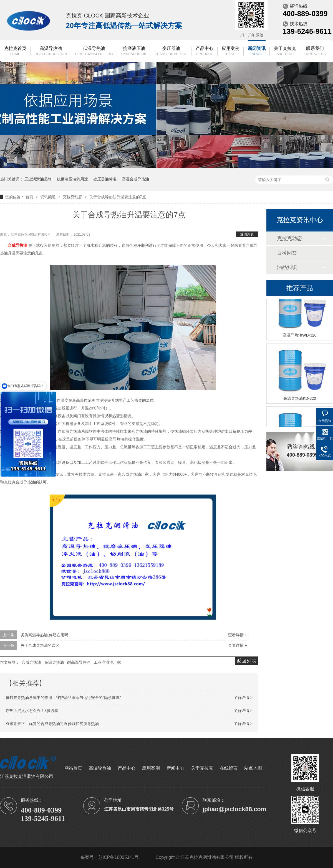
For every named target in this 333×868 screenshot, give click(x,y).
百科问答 (287, 253)
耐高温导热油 (79, 662)
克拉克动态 (73, 197)
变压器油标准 (105, 179)
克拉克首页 (15, 51)
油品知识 (287, 267)
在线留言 (229, 768)
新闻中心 (175, 768)
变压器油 (171, 51)
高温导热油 (51, 51)
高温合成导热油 (135, 179)
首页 (30, 197)
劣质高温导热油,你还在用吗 (44, 635)
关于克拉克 (285, 51)
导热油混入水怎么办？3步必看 (32, 711)
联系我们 (315, 51)
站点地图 (253, 768)
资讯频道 (49, 197)
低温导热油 (94, 51)
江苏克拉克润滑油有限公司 (31, 235)
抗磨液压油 (134, 51)
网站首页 (73, 768)
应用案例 (231, 51)
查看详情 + (238, 635)
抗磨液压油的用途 (72, 179)
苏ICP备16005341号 (118, 857)
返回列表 (247, 234)
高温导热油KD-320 (300, 399)
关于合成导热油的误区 (40, 645)
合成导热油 (31, 662)
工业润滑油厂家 (107, 662)
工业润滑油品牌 (38, 179)
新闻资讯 (257, 51)
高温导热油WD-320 (300, 336)
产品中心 (205, 51)
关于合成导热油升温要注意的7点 (118, 197)
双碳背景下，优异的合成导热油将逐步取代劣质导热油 (52, 724)
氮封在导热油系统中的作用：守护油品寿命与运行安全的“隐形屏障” (63, 698)
